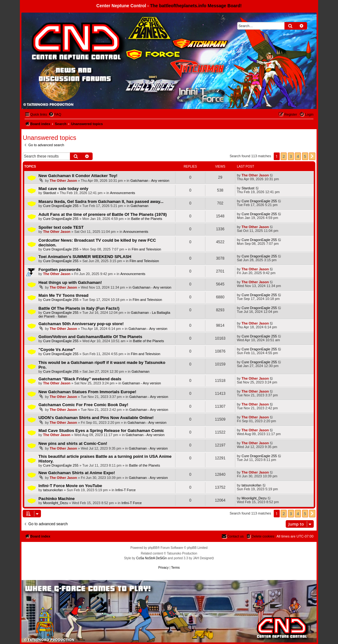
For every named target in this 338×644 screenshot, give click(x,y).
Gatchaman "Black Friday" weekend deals (80, 379)
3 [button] (291, 156)
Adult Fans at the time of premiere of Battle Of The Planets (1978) (103, 214)
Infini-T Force (126, 490)
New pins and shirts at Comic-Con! (73, 443)
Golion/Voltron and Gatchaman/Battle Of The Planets (90, 337)
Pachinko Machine (57, 499)
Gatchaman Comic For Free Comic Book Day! (83, 405)
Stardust (50, 193)
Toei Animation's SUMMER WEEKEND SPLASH (85, 257)
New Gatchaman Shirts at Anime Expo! (77, 473)
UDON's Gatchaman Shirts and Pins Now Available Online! (96, 418)
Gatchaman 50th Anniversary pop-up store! (81, 324)
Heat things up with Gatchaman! (70, 282)
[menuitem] (55, 114)
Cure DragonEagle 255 (61, 206)
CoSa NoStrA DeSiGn (151, 558)
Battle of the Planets (146, 219)
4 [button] (298, 156)
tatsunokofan (53, 490)
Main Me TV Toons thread (63, 295)
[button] (312, 156)
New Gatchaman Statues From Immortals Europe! (87, 392)
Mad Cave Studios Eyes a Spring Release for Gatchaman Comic (101, 431)
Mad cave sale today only (63, 189)
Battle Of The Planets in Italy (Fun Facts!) (79, 308)
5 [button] (305, 156)
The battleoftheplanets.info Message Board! (196, 6)
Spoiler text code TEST (61, 227)
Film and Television (146, 249)
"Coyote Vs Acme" (57, 350)
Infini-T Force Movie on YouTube (70, 486)
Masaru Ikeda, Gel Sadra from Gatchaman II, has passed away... (101, 201)
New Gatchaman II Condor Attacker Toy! (78, 176)
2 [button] (284, 156)
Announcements (123, 193)
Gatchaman (139, 206)
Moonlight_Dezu (56, 503)
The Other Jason (63, 181)
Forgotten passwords (60, 270)
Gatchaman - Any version (150, 181)
